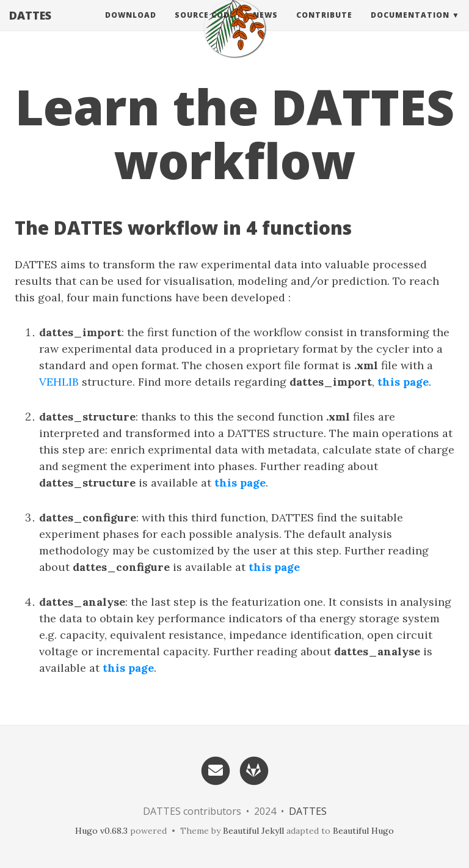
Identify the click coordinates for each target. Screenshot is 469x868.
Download (131, 27)
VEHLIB (59, 382)
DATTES (30, 28)
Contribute (324, 27)
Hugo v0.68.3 (101, 831)
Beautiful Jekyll (253, 831)
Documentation (410, 27)
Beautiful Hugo (363, 831)
